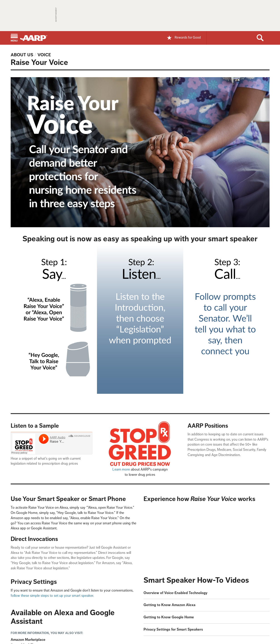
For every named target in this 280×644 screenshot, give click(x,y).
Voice (44, 55)
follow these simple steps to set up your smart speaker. (52, 596)
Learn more (121, 469)
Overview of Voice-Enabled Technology (175, 593)
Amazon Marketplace (28, 640)
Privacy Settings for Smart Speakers (173, 629)
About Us (22, 55)
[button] (14, 38)
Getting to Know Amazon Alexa (170, 605)
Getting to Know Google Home (169, 617)
